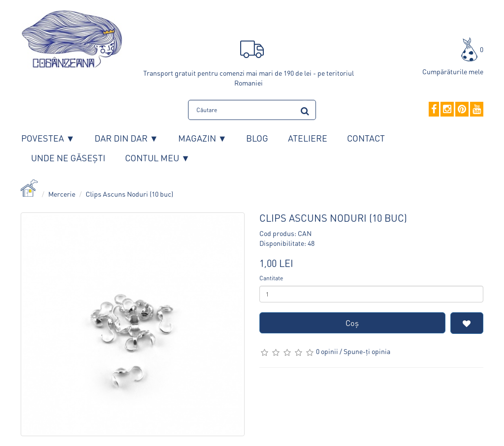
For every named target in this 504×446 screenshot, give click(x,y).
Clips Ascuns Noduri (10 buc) (129, 194)
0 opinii (327, 351)
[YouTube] (477, 110)
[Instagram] (447, 110)
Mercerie (62, 194)
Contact (366, 138)
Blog (257, 138)
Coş (352, 323)
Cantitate (271, 278)
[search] (305, 109)
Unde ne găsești (68, 158)
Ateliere (308, 138)
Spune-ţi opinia (367, 351)
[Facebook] (434, 110)
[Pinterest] (462, 110)
